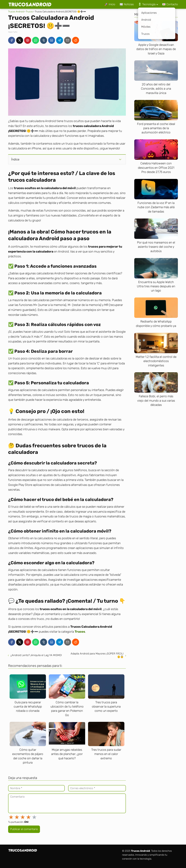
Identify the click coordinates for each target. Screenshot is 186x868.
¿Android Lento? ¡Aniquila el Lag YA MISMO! (36, 655)
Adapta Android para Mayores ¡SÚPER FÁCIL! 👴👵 (97, 655)
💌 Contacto (170, 4)
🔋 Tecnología (147, 4)
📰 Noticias (127, 4)
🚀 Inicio (110, 4)
